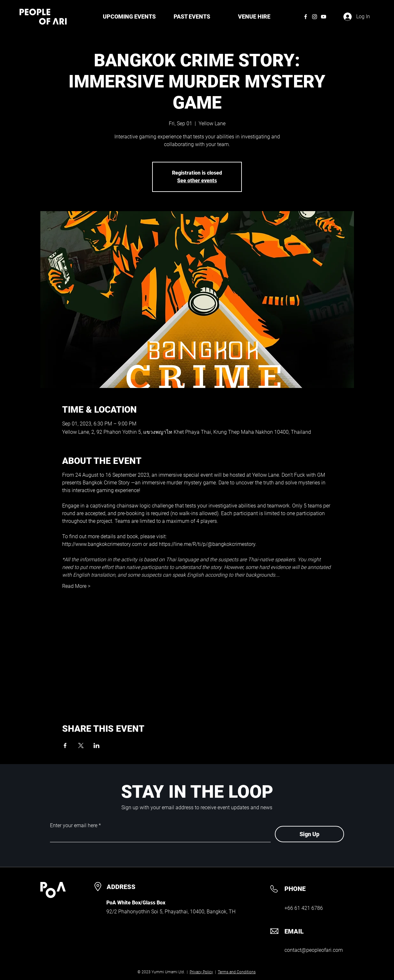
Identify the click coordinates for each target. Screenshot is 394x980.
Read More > (76, 586)
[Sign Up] (309, 834)
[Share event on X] (81, 745)
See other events (197, 181)
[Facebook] (306, 17)
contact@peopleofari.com (314, 950)
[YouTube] (324, 17)
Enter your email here (74, 826)
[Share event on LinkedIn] (97, 745)
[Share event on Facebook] (65, 745)
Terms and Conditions (237, 972)
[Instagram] (315, 17)
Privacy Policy (201, 972)
